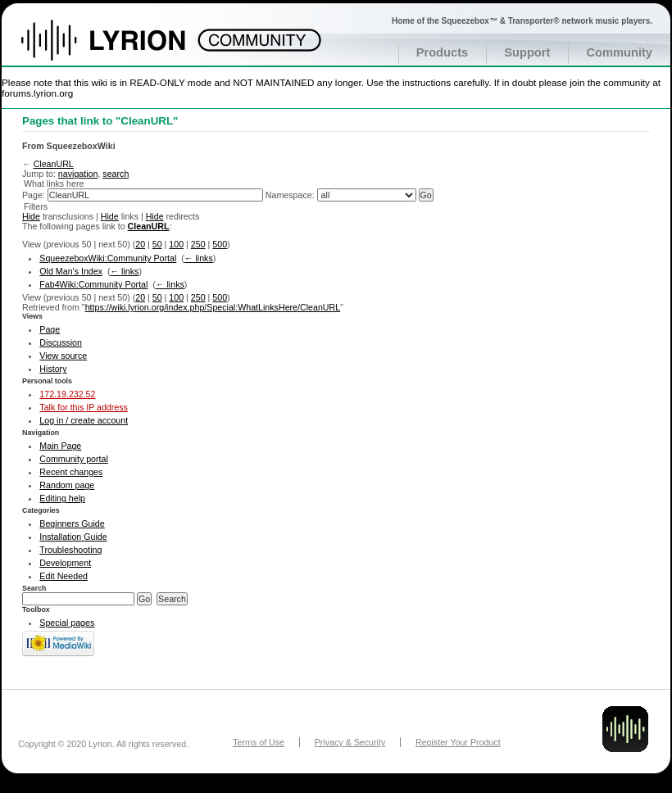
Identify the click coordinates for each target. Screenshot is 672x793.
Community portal (74, 459)
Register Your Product (458, 742)
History (53, 369)
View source (63, 356)
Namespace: (290, 195)
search (116, 174)
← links (199, 258)
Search (34, 588)
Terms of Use (259, 742)
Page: (34, 195)
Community (619, 52)
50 (157, 244)
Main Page (60, 446)
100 (176, 244)
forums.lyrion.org (37, 93)
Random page (67, 485)
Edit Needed (64, 576)
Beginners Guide (72, 523)
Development (65, 563)
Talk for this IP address (84, 407)
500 (220, 244)
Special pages (67, 623)
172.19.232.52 (67, 394)
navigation (78, 174)
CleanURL (54, 164)
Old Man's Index (71, 271)
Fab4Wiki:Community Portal (93, 284)
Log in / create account (84, 420)
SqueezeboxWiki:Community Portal (108, 258)
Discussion (61, 342)
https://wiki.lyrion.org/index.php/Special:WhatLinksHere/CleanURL (213, 307)
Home (121, 48)
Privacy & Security (350, 742)
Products (443, 52)
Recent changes (71, 472)
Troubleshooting (70, 550)
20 (140, 244)
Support (527, 52)
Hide (31, 216)
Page (50, 329)
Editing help (62, 498)
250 (198, 244)
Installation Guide (73, 537)
